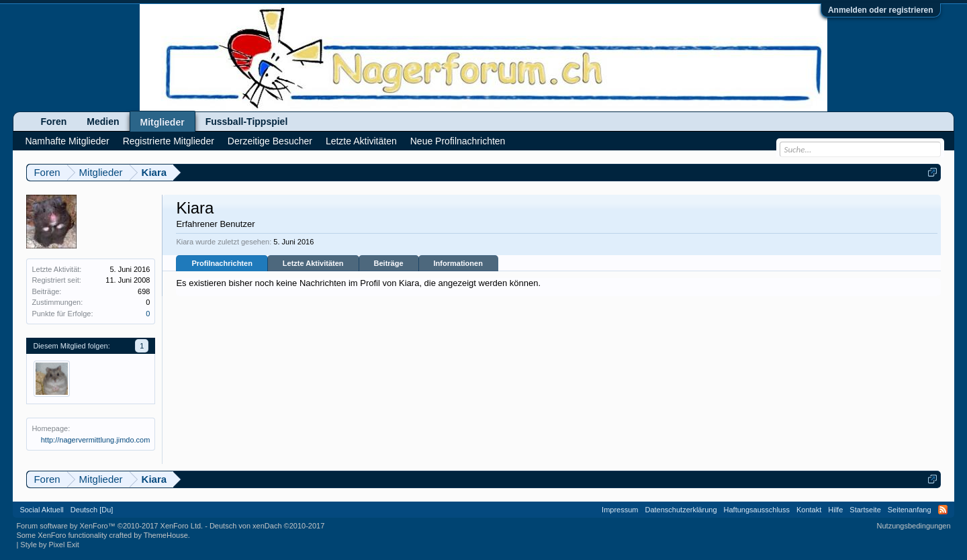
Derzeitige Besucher (270, 141)
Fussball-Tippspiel (247, 122)
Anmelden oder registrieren (881, 10)
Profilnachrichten (222, 263)
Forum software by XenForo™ (109, 526)
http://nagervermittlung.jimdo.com (96, 440)
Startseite (865, 510)
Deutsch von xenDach (267, 526)
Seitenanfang (910, 510)
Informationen (458, 263)
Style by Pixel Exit (49, 545)
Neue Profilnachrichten (458, 141)
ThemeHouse (166, 535)
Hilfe (835, 510)
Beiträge (389, 263)
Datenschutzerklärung (681, 510)
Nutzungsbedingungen (914, 526)
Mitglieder (163, 122)
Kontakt (809, 510)
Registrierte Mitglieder (169, 141)
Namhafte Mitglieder (67, 141)
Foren (53, 122)
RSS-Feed (943, 510)
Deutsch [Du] (92, 510)
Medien (103, 122)
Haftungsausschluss (757, 510)
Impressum (620, 510)
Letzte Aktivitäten (313, 263)
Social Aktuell (41, 510)
